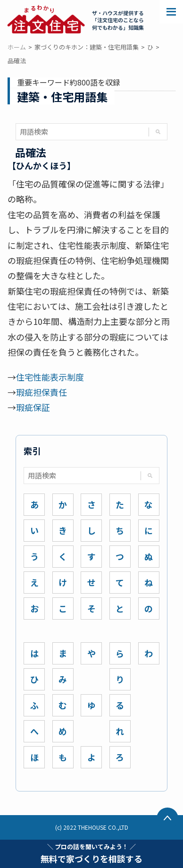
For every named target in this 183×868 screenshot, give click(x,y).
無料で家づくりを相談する (91, 853)
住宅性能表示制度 (50, 377)
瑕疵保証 (33, 407)
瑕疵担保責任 (42, 392)
